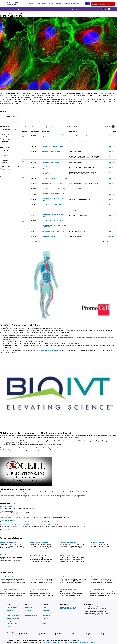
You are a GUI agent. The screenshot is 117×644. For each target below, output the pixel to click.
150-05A (33, 205)
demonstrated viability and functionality (66, 438)
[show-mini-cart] (106, 9)
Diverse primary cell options (9, 496)
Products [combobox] (32, 4)
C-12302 (33, 141)
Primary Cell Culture (40, 14)
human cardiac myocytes (70, 338)
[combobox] (59, 4)
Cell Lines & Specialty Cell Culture (27, 14)
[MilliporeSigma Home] (13, 4)
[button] (75, 9)
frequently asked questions (52, 448)
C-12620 (33, 210)
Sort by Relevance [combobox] (53, 127)
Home (1, 14)
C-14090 (33, 221)
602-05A (33, 178)
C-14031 (33, 231)
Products (6, 14)
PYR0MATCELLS (35, 173)
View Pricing (112, 136)
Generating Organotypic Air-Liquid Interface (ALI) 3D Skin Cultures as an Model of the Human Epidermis (30, 525)
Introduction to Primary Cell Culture (10, 516)
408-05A (33, 194)
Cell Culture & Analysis (14, 14)
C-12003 (33, 168)
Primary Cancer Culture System (51, 351)
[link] (15, 607)
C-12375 (33, 162)
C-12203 (33, 136)
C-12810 (33, 152)
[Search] (87, 4)
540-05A (33, 226)
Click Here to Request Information (11, 450)
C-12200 (33, 199)
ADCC (80, 441)
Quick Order (96, 9)
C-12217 (33, 215)
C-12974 (33, 183)
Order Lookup (86, 9)
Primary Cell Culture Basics (7, 520)
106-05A (33, 146)
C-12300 (33, 189)
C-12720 (33, 237)
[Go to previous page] (13, 530)
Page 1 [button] (101, 242)
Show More (3, 144)
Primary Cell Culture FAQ (7, 511)
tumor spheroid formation (48, 338)
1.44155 (33, 157)
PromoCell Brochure (6, 507)
